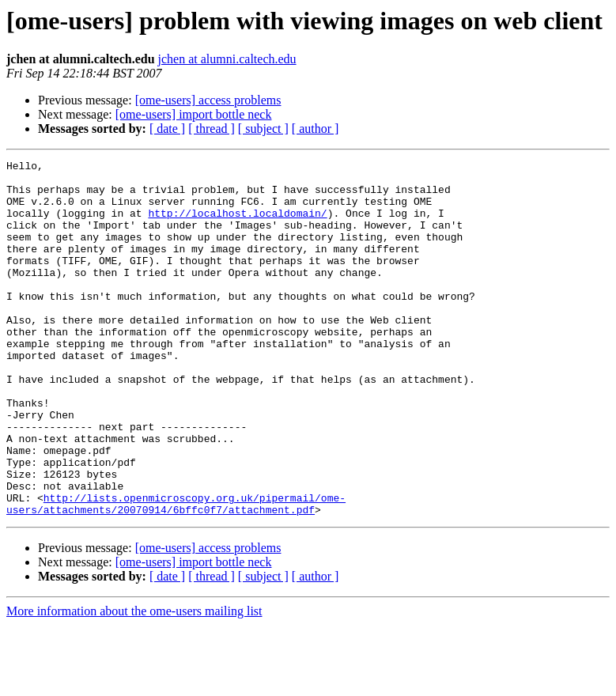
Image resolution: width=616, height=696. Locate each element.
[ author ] (316, 129)
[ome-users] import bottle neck (194, 114)
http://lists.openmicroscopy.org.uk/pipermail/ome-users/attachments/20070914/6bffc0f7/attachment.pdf (176, 573)
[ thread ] (212, 129)
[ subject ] (263, 129)
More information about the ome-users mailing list (134, 682)
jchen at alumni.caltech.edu (227, 59)
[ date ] (167, 129)
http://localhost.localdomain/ (237, 225)
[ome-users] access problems (208, 100)
